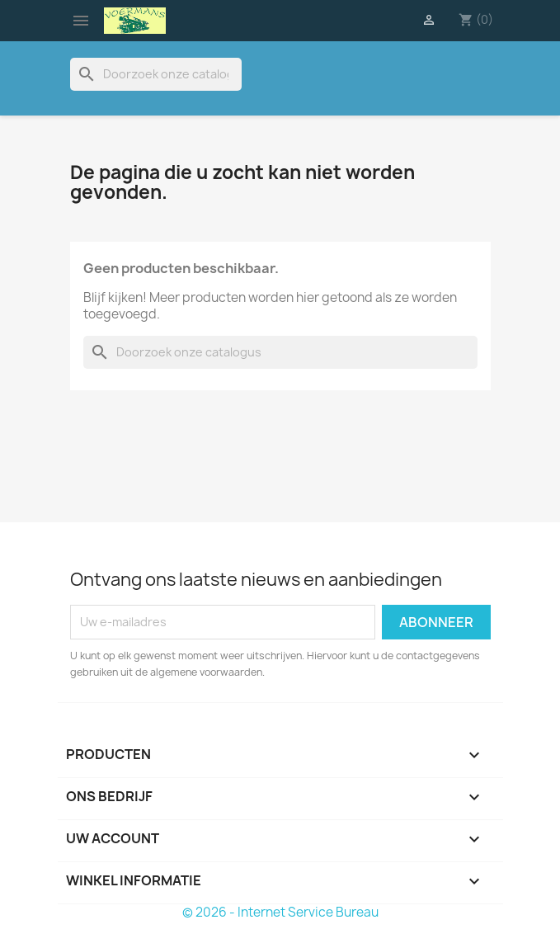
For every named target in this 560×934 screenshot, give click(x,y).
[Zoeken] (156, 74)
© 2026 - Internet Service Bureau (280, 912)
